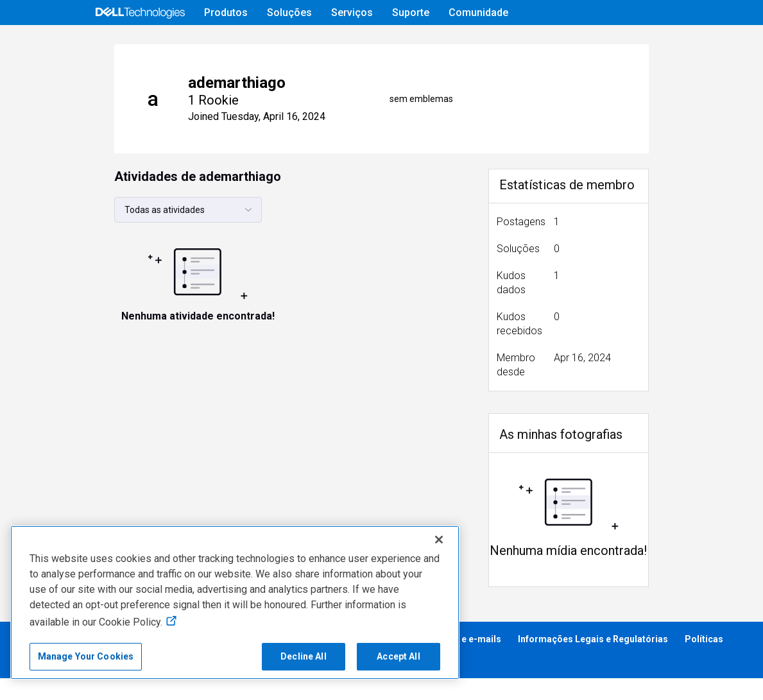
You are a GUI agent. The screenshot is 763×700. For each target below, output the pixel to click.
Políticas (704, 661)
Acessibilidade (45, 681)
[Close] (439, 540)
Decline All (304, 656)
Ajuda (552, 43)
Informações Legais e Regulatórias (593, 661)
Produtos (226, 13)
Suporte (411, 13)
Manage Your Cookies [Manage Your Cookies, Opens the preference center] (86, 656)
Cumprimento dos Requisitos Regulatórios (185, 681)
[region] (235, 602)
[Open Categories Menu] (114, 43)
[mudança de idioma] (671, 43)
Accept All (398, 656)
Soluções (289, 13)
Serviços (352, 13)
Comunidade (478, 13)
